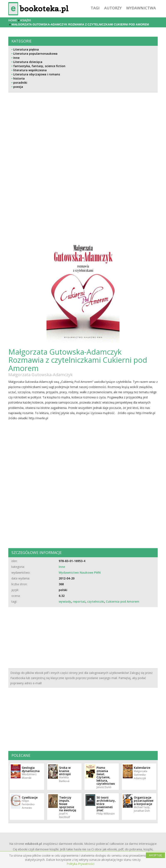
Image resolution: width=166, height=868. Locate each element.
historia (19, 78)
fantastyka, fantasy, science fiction (39, 66)
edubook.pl (34, 844)
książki (26, 20)
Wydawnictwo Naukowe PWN (80, 572)
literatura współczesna (30, 70)
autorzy (113, 8)
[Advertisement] (83, 137)
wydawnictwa (141, 8)
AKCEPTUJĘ (155, 855)
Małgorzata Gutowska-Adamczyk (40, 375)
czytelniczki (96, 601)
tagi (95, 8)
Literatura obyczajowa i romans (37, 74)
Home (13, 20)
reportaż (79, 601)
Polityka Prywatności (81, 864)
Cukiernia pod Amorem (123, 601)
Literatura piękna (26, 49)
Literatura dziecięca (28, 62)
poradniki (20, 83)
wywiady (65, 601)
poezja (18, 87)
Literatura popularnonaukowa (35, 54)
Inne (16, 58)
